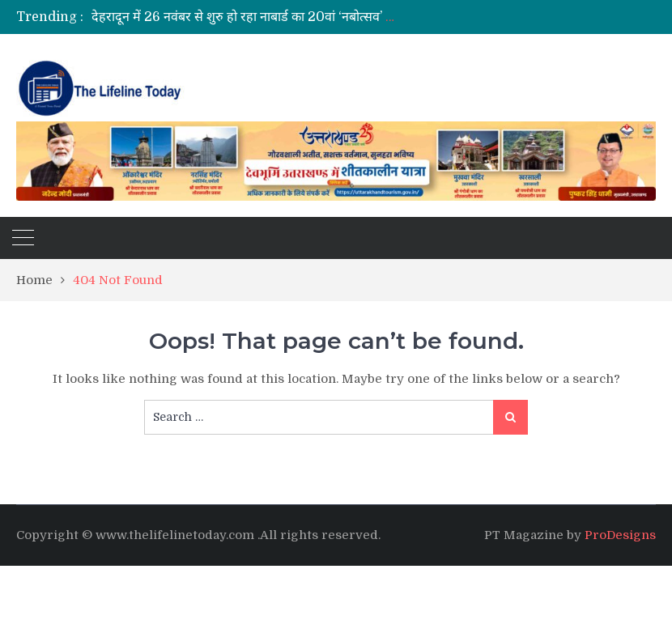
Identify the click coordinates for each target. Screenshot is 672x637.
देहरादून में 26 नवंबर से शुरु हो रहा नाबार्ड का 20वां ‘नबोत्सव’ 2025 (255, 17)
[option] (246, 17)
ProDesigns (620, 535)
